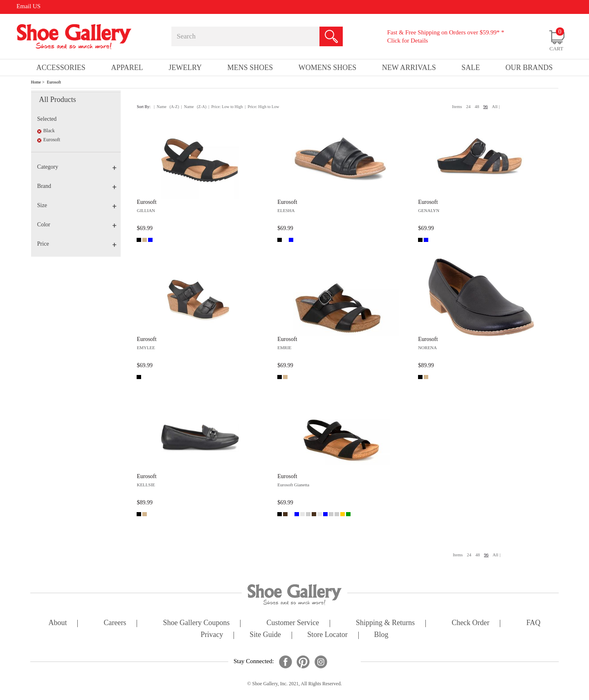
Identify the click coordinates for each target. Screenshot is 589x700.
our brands (529, 68)
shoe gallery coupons (197, 623)
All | (496, 106)
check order (470, 623)
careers (115, 623)
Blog (381, 635)
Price (77, 244)
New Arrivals (409, 68)
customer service (293, 623)
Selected (47, 119)
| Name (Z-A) (194, 107)
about (58, 623)
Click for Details (407, 41)
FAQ (534, 623)
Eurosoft (54, 82)
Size (77, 205)
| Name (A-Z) (166, 107)
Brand (77, 186)
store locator (327, 635)
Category (77, 167)
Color (77, 225)
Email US (28, 6)
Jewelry (185, 68)
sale (471, 68)
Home (36, 82)
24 (469, 106)
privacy (212, 635)
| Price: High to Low (262, 107)
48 (477, 106)
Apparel (127, 68)
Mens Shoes (250, 68)
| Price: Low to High (225, 107)
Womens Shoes (328, 68)
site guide (265, 635)
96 (486, 106)
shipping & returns (385, 623)
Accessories (61, 68)
